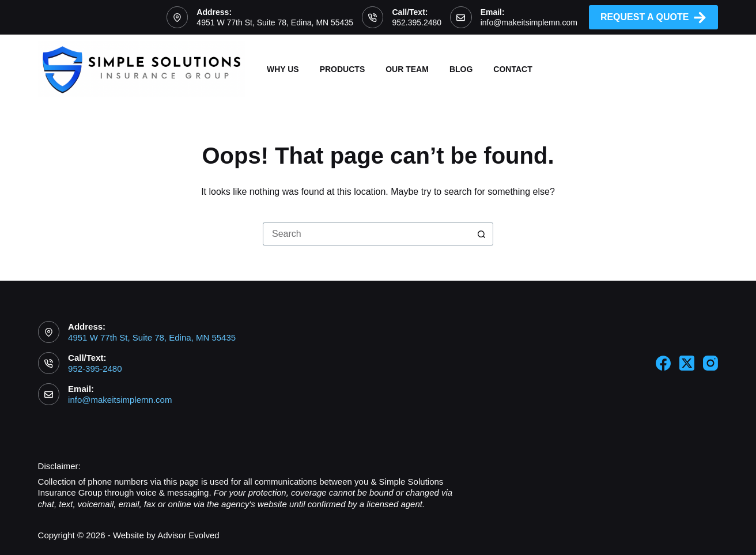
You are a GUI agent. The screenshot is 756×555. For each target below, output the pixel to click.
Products (343, 69)
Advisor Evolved (188, 535)
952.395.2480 (417, 22)
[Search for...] (366, 234)
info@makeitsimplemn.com (529, 22)
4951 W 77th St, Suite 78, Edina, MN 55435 (275, 22)
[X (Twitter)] (687, 363)
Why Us (283, 69)
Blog (461, 69)
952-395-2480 (95, 369)
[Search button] (482, 234)
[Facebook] (663, 363)
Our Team (407, 69)
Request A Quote (654, 18)
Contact (513, 69)
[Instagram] (710, 363)
